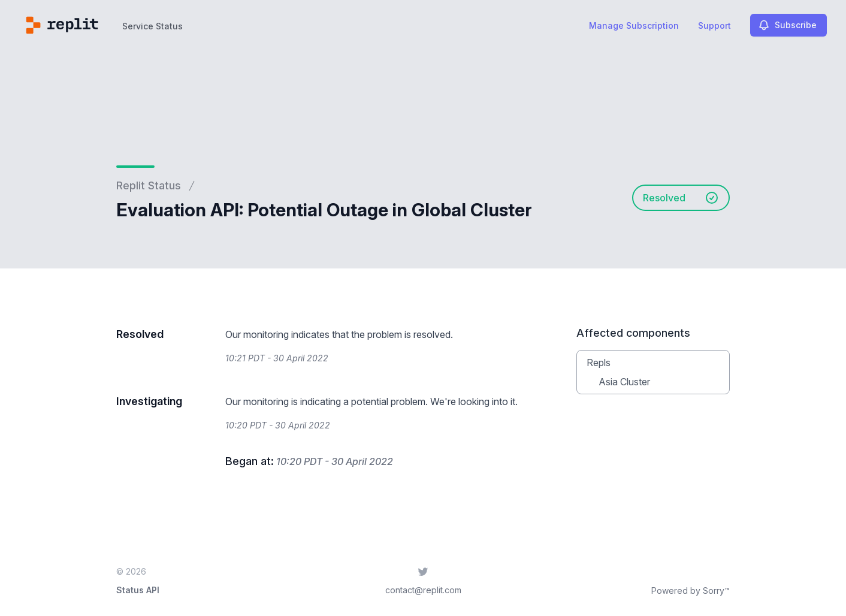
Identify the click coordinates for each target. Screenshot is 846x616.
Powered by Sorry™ (691, 591)
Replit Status (149, 185)
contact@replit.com (423, 590)
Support (714, 25)
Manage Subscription (634, 25)
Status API (138, 590)
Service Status (152, 26)
